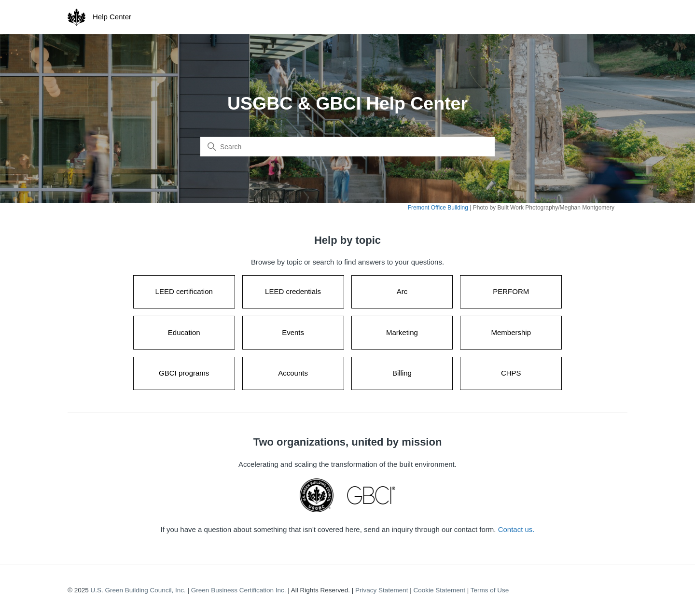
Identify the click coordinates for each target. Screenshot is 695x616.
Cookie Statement (439, 590)
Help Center (112, 17)
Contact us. (516, 529)
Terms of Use (490, 590)
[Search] (347, 147)
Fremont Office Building (438, 208)
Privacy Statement (382, 590)
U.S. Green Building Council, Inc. (138, 590)
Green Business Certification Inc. (239, 590)
